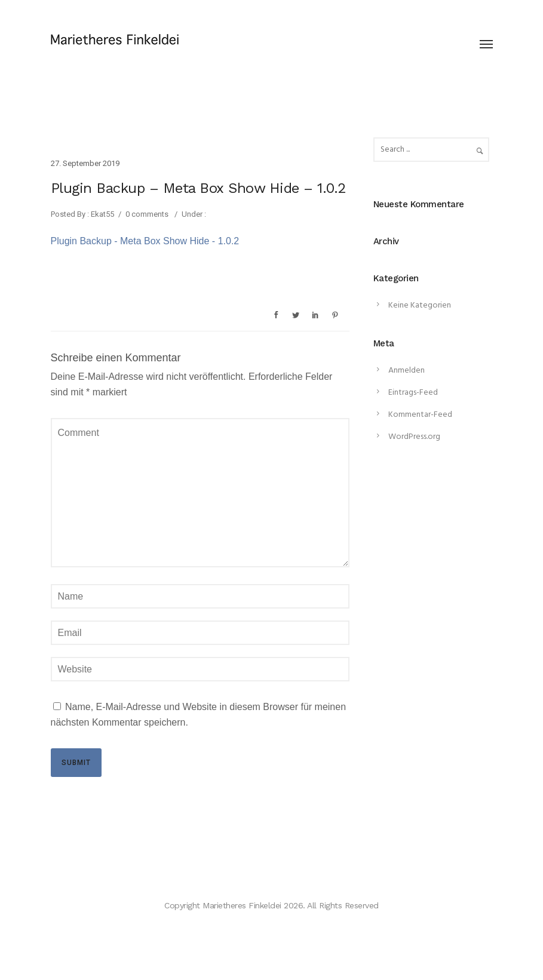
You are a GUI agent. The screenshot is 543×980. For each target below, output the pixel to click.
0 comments (147, 214)
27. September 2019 (85, 163)
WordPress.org (414, 437)
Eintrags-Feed (413, 393)
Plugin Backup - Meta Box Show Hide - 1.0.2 (145, 241)
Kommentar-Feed (420, 415)
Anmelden (407, 371)
